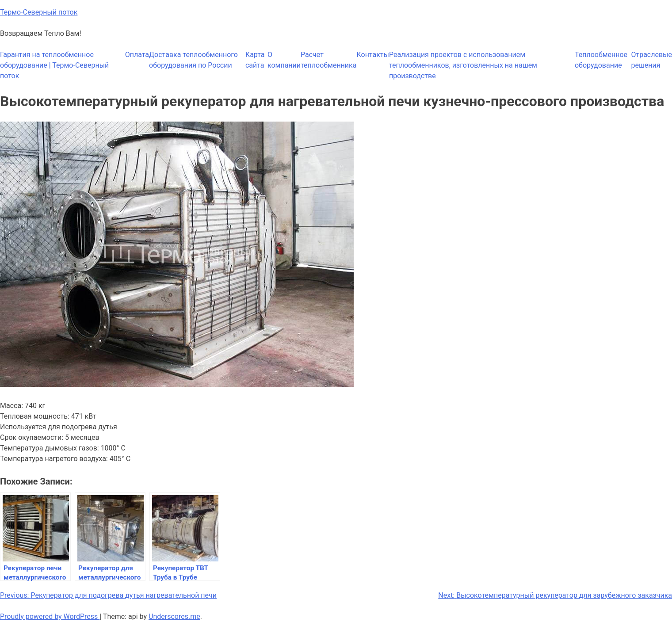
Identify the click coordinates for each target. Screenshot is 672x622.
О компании (284, 60)
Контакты (372, 55)
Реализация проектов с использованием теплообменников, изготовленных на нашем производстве (463, 65)
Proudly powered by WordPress (50, 616)
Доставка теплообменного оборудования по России (193, 60)
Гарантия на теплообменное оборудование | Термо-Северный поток (54, 65)
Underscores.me (174, 616)
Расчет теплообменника (328, 60)
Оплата (137, 55)
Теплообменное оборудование (601, 60)
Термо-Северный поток (39, 12)
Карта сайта (255, 60)
